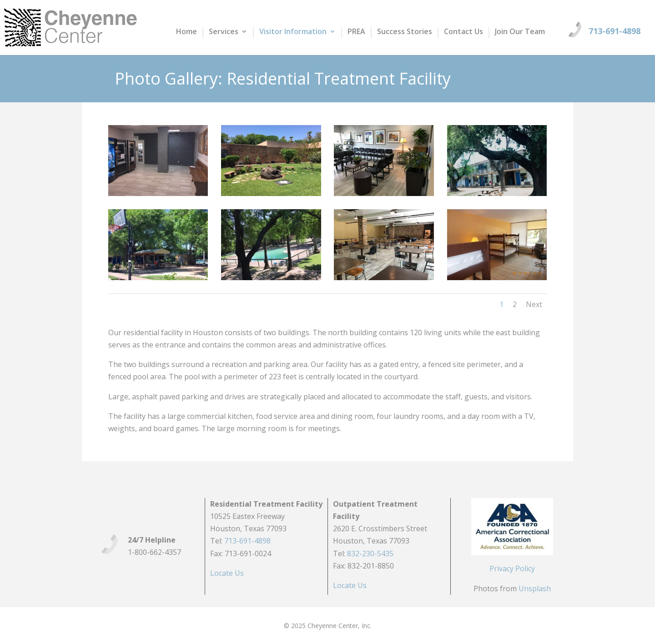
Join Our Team (520, 32)
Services (224, 32)
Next (534, 304)
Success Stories (405, 32)
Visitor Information (293, 32)
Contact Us (464, 32)
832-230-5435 (370, 553)
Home (186, 32)
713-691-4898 (615, 31)
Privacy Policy (512, 569)
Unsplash (535, 589)
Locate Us (227, 573)
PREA (356, 32)
